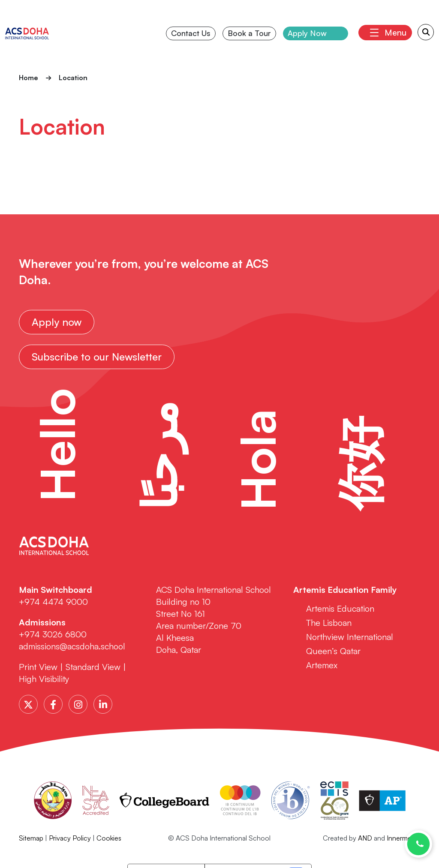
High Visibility (44, 679)
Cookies (109, 838)
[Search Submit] (426, 32)
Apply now (57, 322)
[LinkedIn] (103, 704)
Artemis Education (340, 608)
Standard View (93, 667)
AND (365, 838)
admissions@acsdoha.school (72, 646)
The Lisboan (329, 623)
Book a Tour (249, 33)
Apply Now (307, 33)
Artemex (322, 665)
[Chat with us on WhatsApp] (418, 844)
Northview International (350, 637)
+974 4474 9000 (53, 602)
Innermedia (403, 838)
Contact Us (191, 33)
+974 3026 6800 (54, 634)
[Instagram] (78, 704)
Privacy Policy (70, 838)
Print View (38, 667)
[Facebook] (53, 704)
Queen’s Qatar (333, 651)
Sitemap (31, 838)
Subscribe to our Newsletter (97, 357)
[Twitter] (28, 704)
